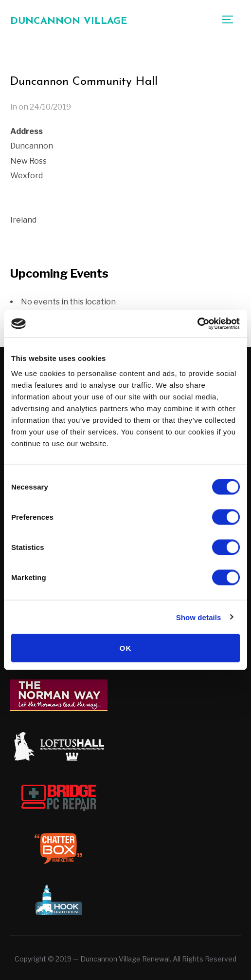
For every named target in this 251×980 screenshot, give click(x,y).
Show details (199, 617)
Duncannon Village (69, 21)
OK (126, 648)
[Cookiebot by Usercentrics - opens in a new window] (197, 324)
